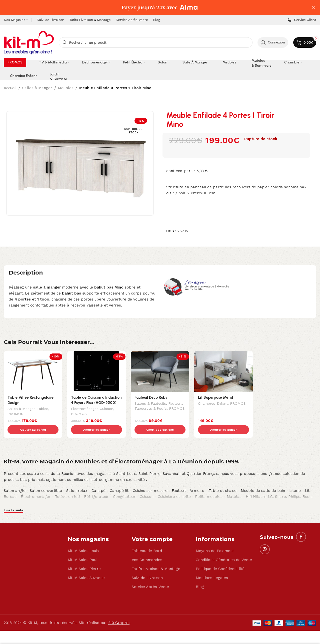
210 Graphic (119, 612)
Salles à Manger (37, 88)
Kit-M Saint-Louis (83, 540)
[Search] (156, 42)
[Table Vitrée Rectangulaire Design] (33, 371)
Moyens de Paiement (215, 540)
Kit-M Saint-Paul (83, 549)
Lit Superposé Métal (215, 397)
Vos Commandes (147, 549)
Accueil (10, 88)
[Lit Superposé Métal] (223, 371)
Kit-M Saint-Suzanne (86, 567)
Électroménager (84, 409)
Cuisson (106, 409)
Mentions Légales (212, 567)
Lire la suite (13, 500)
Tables (42, 409)
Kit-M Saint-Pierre (84, 558)
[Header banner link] (152, 7)
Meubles (66, 88)
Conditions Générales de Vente (224, 549)
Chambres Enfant (213, 404)
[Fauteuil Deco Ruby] (160, 371)
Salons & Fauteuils (150, 404)
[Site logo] (29, 42)
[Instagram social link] (265, 539)
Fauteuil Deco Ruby (151, 397)
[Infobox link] (302, 20)
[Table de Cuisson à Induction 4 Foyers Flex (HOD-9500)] (96, 371)
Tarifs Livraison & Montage (156, 558)
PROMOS (15, 414)
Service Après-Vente (150, 576)
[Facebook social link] (301, 526)
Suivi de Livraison (147, 567)
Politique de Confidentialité (220, 558)
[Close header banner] (314, 7)
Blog (200, 576)
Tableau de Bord (147, 540)
